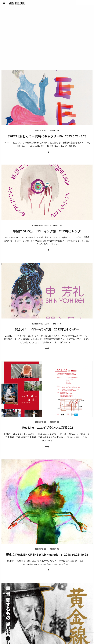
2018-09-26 (54, 549)
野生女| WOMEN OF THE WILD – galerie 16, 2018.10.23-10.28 (47, 555)
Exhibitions (40, 131)
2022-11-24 (57, 226)
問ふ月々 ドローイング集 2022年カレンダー (47, 329)
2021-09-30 (54, 422)
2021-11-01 (57, 324)
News (46, 226)
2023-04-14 (54, 131)
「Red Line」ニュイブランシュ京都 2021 (47, 428)
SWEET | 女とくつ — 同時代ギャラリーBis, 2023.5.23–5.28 (47, 136)
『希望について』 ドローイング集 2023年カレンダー (47, 231)
